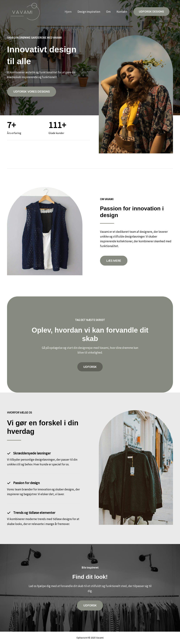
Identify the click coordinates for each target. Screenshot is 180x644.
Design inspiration (89, 12)
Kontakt (122, 12)
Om (108, 12)
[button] (151, 12)
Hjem (68, 12)
